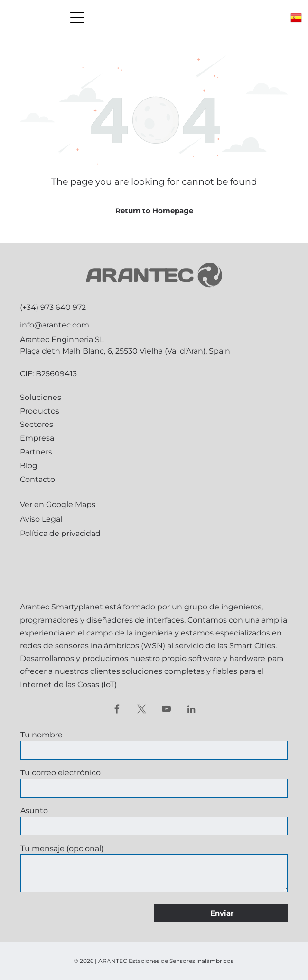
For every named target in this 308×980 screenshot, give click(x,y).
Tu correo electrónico (61, 773)
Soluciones (41, 397)
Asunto (34, 811)
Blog (29, 466)
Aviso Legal (41, 519)
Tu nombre (42, 735)
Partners (36, 452)
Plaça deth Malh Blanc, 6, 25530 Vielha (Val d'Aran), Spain (125, 351)
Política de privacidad (60, 533)
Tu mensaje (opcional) (62, 848)
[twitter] (142, 710)
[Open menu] (77, 18)
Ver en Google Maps (58, 504)
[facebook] (117, 710)
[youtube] (166, 710)
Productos (40, 411)
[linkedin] (191, 710)
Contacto (37, 479)
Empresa (37, 438)
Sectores (37, 424)
